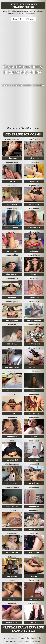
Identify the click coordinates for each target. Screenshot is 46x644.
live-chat (12, 181)
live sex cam (34, 297)
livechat (34, 576)
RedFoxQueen (34, 557)
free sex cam (12, 344)
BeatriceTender (34, 325)
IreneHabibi (34, 162)
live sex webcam (34, 321)
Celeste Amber (34, 232)
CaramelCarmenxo (12, 487)
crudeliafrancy (12, 278)
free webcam (12, 576)
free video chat (12, 390)
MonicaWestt (34, 209)
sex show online (12, 367)
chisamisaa (34, 487)
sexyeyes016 (34, 302)
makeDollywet (34, 255)
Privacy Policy (24, 638)
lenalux (12, 394)
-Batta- (12, 441)
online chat (12, 483)
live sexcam (34, 553)
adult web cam (34, 158)
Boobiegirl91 (34, 371)
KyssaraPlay (34, 580)
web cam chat (12, 622)
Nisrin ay (12, 371)
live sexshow (12, 205)
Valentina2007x (12, 162)
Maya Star (12, 510)
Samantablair (12, 534)
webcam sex (34, 506)
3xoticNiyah (12, 418)
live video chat (34, 228)
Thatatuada (12, 557)
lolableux (12, 325)
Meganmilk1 (34, 464)
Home (15, 19)
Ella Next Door (34, 603)
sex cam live (12, 437)
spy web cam (34, 483)
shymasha (12, 603)
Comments (13, 128)
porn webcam (34, 599)
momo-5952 (34, 441)
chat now (12, 297)
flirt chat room (12, 321)
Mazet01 (12, 580)
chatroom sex (12, 274)
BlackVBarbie (34, 418)
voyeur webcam (12, 228)
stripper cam (12, 251)
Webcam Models (25, 641)
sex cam (34, 437)
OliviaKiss (12, 186)
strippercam (12, 158)
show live (34, 181)
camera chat (34, 367)
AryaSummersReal (12, 139)
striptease (34, 251)
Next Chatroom (30, 128)
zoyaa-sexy (12, 209)
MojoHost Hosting (10, 641)
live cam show (12, 530)
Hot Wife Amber (34, 139)
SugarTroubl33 (12, 255)
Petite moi (12, 348)
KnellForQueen (12, 302)
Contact (14, 638)
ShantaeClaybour (12, 464)
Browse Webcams (27, 19)
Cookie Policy (36, 638)
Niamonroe (12, 232)
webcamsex (34, 205)
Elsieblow (34, 278)
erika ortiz (34, 534)
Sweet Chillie (34, 394)
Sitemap (7, 638)
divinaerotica (34, 510)
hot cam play (34, 413)
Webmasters (38, 641)
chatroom (34, 274)
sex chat (12, 413)
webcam (34, 622)
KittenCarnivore (34, 348)
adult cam (12, 599)
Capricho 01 (34, 186)
